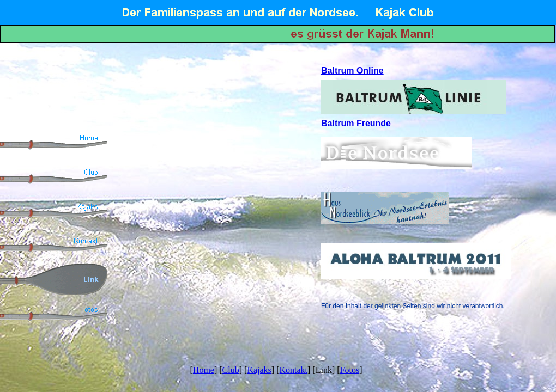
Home (204, 370)
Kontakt (293, 370)
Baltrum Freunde (356, 123)
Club (231, 370)
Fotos (350, 370)
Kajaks (259, 370)
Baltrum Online (352, 71)
